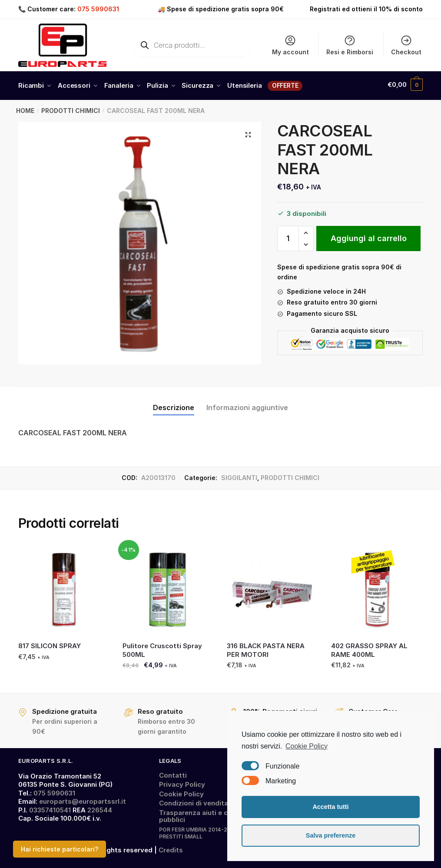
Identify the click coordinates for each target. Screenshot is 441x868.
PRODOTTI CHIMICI (71, 108)
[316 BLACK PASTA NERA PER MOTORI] (272, 588)
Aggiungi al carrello (369, 236)
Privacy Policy (182, 782)
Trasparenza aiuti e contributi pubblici (208, 814)
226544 (100, 808)
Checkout (406, 45)
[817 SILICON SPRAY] (64, 588)
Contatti (173, 773)
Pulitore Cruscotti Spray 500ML (162, 648)
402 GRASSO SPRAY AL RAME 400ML (369, 648)
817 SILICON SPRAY (50, 644)
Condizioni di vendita (194, 801)
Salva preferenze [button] (331, 835)
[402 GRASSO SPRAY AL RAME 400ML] (377, 588)
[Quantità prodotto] (288, 236)
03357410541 (50, 808)
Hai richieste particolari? (60, 849)
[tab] (174, 399)
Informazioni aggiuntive (247, 405)
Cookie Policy (181, 792)
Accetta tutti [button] (330, 807)
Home (25, 108)
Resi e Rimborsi (350, 45)
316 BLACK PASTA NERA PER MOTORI (266, 648)
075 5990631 (98, 9)
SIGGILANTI (239, 475)
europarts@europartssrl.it (83, 799)
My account (290, 45)
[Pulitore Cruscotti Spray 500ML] (168, 588)
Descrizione (174, 405)
